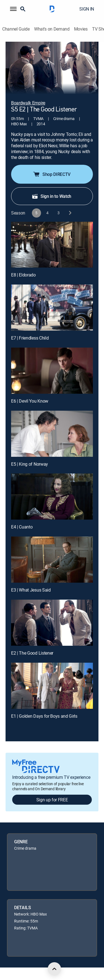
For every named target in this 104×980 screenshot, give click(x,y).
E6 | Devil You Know (30, 401)
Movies (81, 29)
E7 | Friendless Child (30, 338)
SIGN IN (87, 9)
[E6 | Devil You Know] (52, 371)
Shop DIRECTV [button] (51, 174)
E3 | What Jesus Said (31, 590)
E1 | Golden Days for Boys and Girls (44, 716)
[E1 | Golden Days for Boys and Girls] (52, 686)
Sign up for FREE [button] (52, 800)
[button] (13, 9)
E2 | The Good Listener (32, 653)
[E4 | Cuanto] (52, 497)
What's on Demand (52, 29)
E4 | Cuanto (22, 527)
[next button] (70, 213)
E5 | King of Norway (30, 464)
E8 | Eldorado (23, 275)
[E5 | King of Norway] (52, 434)
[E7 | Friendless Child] (52, 308)
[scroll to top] (54, 969)
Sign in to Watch (51, 196)
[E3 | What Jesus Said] (52, 560)
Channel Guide (16, 29)
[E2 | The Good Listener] (52, 623)
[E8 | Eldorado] (52, 245)
